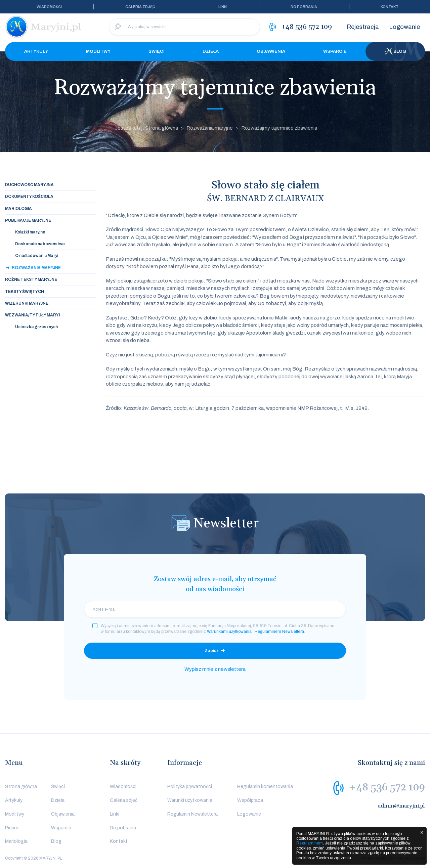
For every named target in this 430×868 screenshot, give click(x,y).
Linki (223, 7)
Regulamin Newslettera (192, 814)
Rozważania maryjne (210, 128)
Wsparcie (335, 51)
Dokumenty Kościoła (29, 197)
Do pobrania (304, 7)
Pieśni (11, 828)
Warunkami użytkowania (229, 632)
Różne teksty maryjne (31, 279)
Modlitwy (98, 51)
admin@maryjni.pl (401, 806)
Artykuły (36, 51)
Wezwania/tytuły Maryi (32, 315)
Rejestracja (363, 27)
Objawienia (271, 51)
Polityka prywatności (190, 787)
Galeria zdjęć (140, 7)
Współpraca (250, 800)
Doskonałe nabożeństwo (40, 244)
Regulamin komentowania (265, 787)
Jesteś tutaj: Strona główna (146, 128)
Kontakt (390, 7)
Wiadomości (49, 7)
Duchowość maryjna (29, 185)
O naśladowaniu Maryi (37, 256)
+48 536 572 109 (387, 787)
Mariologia (18, 209)
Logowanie (404, 27)
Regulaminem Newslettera (279, 632)
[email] (215, 609)
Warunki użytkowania (190, 800)
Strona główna (21, 787)
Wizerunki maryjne (27, 303)
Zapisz (212, 651)
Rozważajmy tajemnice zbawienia (279, 128)
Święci (157, 51)
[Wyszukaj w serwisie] (184, 27)
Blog (395, 51)
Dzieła (211, 51)
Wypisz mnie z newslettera (215, 669)
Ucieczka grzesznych (36, 327)
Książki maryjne (30, 232)
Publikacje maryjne (28, 220)
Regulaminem (310, 843)
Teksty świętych (25, 292)
